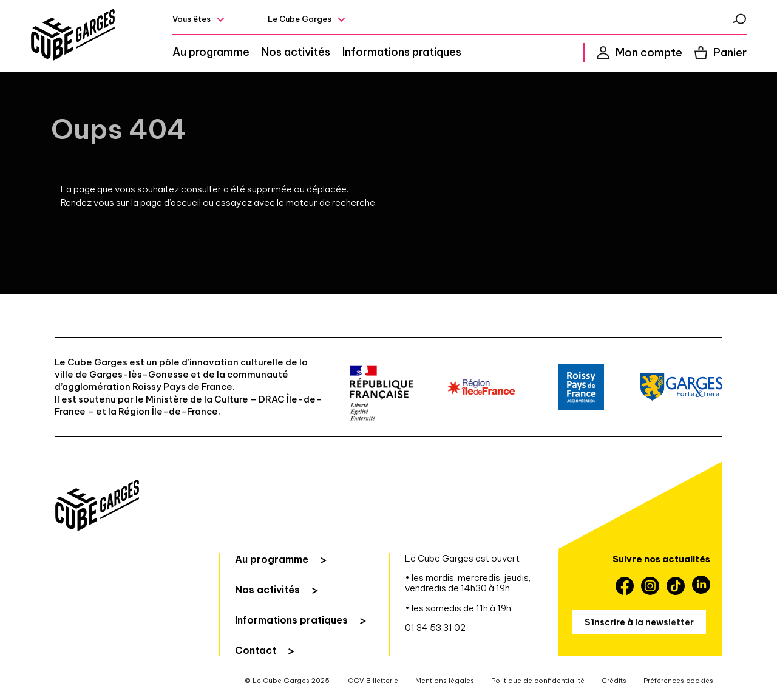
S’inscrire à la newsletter (639, 622)
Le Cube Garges (300, 19)
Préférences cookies (678, 681)
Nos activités (296, 52)
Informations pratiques (402, 52)
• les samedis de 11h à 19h (458, 608)
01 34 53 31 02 (435, 627)
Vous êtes (192, 19)
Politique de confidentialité (538, 681)
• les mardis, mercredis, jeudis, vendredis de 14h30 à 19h (468, 583)
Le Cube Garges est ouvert (462, 558)
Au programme (211, 52)
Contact (256, 650)
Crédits (614, 681)
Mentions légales (445, 681)
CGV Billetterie (373, 681)
